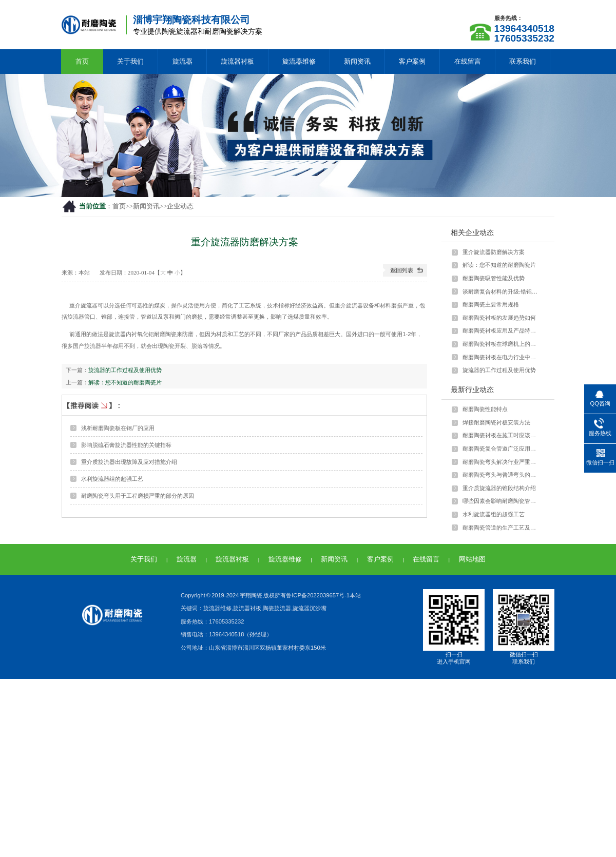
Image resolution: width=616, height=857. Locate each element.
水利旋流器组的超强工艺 (112, 479)
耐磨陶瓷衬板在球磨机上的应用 (502, 344)
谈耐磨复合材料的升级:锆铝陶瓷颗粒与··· (502, 291)
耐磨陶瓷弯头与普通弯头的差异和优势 (502, 475)
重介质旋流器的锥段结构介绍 (499, 488)
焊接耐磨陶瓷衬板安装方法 (496, 422)
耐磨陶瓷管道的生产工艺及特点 (502, 528)
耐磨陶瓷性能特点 (485, 409)
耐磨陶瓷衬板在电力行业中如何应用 (502, 357)
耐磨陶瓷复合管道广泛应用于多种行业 (502, 449)
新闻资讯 (357, 61)
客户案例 (412, 61)
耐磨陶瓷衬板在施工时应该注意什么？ (502, 435)
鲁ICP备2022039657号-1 (318, 595)
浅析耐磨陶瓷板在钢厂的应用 (118, 428)
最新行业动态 (472, 389)
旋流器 (182, 61)
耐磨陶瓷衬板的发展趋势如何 (499, 318)
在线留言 (468, 61)
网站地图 (472, 559)
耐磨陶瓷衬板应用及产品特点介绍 (502, 330)
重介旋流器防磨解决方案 (494, 252)
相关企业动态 (472, 232)
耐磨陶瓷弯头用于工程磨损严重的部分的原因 (138, 496)
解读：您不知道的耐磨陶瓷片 (125, 382)
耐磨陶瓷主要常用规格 (491, 304)
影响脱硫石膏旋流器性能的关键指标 (126, 445)
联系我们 (523, 61)
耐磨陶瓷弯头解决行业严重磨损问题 (502, 462)
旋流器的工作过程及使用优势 (125, 370)
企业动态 (180, 206)
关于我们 (130, 61)
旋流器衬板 (237, 61)
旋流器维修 (299, 61)
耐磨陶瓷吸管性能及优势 (494, 278)
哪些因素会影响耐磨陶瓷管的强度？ (502, 501)
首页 (82, 61)
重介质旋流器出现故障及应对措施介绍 (129, 462)
